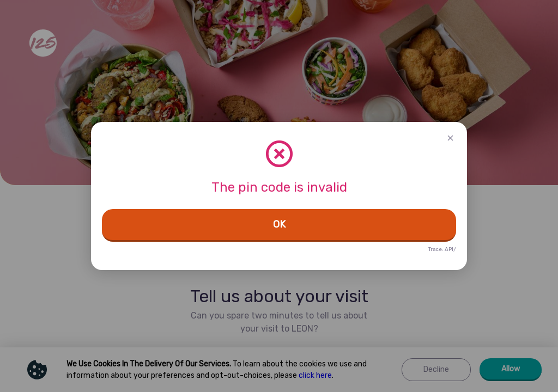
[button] (451, 138)
